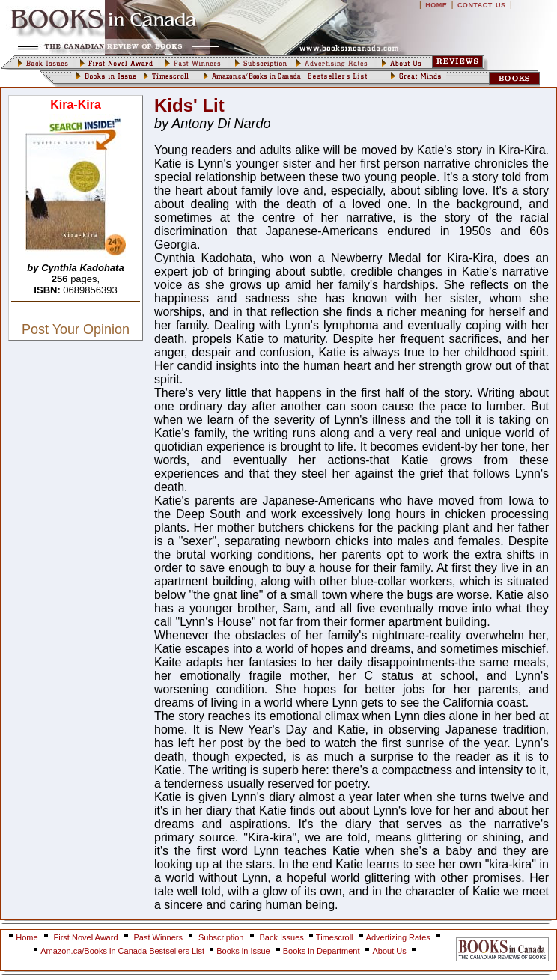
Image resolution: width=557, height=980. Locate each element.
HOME (436, 5)
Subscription (221, 937)
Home (27, 937)
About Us (390, 951)
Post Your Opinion (76, 329)
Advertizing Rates (398, 937)
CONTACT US (482, 5)
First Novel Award (86, 937)
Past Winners (158, 937)
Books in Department (322, 951)
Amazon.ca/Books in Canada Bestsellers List (124, 951)
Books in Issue (243, 951)
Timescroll (335, 937)
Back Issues (283, 937)
